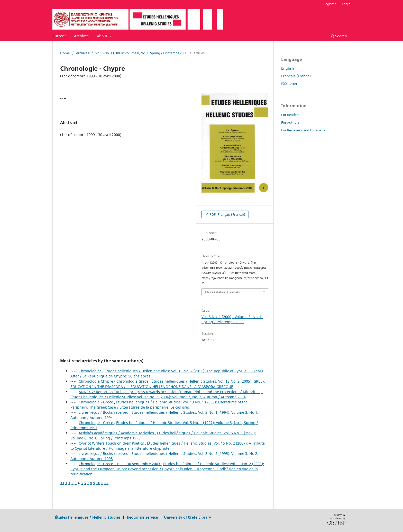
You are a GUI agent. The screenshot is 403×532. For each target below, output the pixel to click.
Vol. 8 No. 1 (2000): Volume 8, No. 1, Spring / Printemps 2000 (141, 53)
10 (98, 483)
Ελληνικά (289, 84)
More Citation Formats (222, 292)
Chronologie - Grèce (96, 402)
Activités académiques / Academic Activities (117, 433)
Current (59, 36)
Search (339, 36)
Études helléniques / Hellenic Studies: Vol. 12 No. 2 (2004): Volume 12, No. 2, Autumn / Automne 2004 (158, 397)
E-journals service (142, 517)
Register (330, 4)
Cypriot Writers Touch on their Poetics (112, 443)
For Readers (290, 115)
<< (62, 483)
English (288, 68)
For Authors (290, 122)
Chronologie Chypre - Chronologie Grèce (114, 381)
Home (65, 53)
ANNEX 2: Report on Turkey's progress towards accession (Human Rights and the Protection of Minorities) (171, 392)
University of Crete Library (187, 517)
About (103, 36)
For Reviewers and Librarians (303, 130)
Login (346, 4)
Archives (81, 36)
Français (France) (296, 76)
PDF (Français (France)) (227, 214)
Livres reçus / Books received (104, 412)
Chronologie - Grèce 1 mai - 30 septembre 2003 (120, 464)
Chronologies (91, 371)
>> (106, 483)
